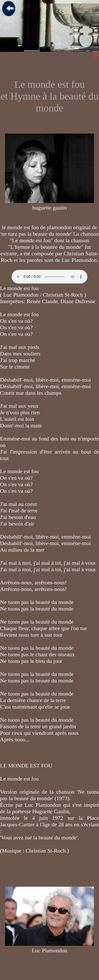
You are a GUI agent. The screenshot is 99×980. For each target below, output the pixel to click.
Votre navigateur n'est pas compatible (49, 277)
